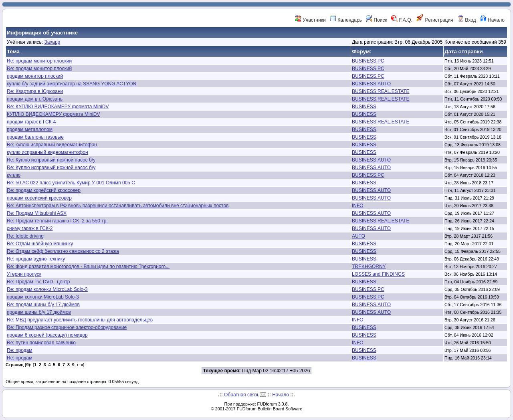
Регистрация (435, 20)
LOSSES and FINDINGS (378, 274)
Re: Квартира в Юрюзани (35, 91)
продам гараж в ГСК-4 (31, 122)
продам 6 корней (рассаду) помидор (47, 335)
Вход (467, 20)
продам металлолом (30, 129)
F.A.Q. (402, 20)
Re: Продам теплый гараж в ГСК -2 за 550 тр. (57, 221)
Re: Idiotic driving (25, 236)
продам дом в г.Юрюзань (35, 99)
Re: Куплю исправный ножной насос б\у (51, 160)
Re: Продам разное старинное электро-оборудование (67, 327)
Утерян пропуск (24, 274)
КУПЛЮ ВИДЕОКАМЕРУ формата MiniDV (53, 114)
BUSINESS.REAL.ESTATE (381, 91)
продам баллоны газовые (35, 137)
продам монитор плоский (35, 76)
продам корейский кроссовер (39, 198)
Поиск (377, 20)
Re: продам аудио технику (36, 259)
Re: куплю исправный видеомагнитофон (52, 145)
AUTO (358, 236)
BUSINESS (364, 107)
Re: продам (20, 350)
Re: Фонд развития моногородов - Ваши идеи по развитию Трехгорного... (88, 267)
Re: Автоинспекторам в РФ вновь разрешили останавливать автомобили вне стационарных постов (118, 206)
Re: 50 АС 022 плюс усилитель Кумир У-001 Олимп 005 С (71, 183)
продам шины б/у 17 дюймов (39, 312)
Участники (310, 20)
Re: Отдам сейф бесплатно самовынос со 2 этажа (63, 251)
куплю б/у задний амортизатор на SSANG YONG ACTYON (72, 84)
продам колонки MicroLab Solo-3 (43, 297)
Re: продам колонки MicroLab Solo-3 (47, 289)
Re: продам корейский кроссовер (44, 190)
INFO (358, 206)
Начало (492, 20)
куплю (14, 175)
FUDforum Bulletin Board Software (270, 409)
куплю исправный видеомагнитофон (47, 152)
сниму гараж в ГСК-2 (30, 228)
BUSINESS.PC (368, 61)
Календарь (346, 20)
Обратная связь (242, 395)
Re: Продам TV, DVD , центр (38, 282)
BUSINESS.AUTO (371, 84)
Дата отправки (464, 51)
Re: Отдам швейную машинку (40, 244)
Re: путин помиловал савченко (41, 343)
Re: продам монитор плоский (39, 61)
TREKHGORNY (369, 267)
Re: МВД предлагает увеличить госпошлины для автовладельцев (80, 320)
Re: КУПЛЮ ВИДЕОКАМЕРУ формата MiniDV (58, 107)
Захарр (52, 42)
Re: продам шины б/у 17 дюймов (43, 305)
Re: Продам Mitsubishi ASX (37, 213)
